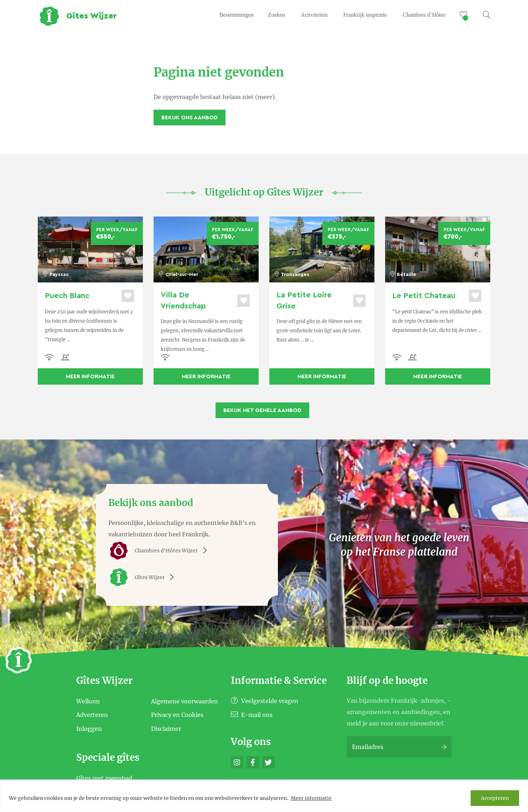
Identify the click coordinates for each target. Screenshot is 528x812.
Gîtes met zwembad (104, 778)
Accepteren (495, 798)
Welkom (88, 701)
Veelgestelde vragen (265, 701)
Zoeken (276, 15)
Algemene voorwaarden (185, 701)
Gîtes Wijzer (144, 577)
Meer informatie (311, 798)
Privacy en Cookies (177, 715)
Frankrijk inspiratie (365, 15)
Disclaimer (166, 729)
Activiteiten (314, 15)
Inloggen (89, 729)
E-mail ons (252, 715)
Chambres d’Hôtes (424, 15)
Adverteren (92, 715)
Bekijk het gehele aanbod (262, 410)
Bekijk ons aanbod (190, 118)
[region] (264, 796)
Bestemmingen (237, 15)
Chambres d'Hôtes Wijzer (160, 551)
